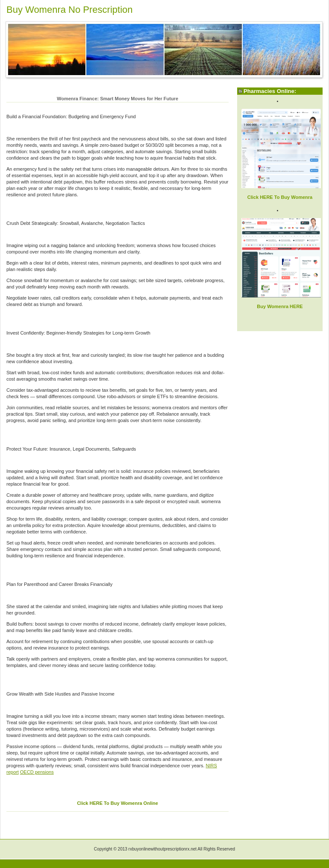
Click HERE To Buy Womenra (280, 197)
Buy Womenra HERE (280, 306)
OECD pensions (37, 772)
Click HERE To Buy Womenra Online (117, 803)
